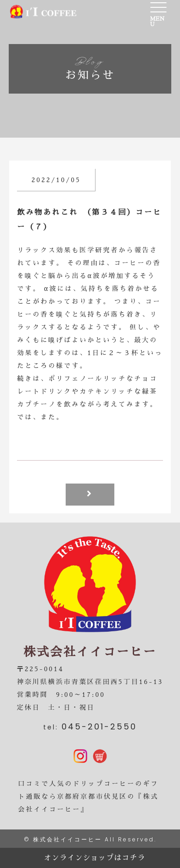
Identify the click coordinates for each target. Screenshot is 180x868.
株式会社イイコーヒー (67, 839)
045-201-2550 (99, 726)
